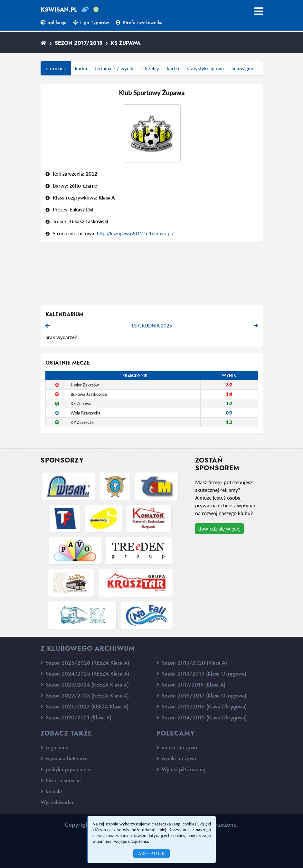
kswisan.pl (59, 10)
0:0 (229, 413)
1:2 (229, 404)
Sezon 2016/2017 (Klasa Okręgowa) (201, 696)
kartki (173, 68)
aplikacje (54, 23)
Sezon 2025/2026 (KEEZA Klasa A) (85, 663)
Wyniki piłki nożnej (181, 770)
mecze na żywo (177, 748)
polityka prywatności (66, 770)
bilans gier (243, 68)
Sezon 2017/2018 (79, 43)
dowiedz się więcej (219, 528)
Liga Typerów (91, 23)
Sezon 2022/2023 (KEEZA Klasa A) (85, 696)
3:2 (229, 385)
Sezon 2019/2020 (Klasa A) (192, 663)
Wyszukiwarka (57, 802)
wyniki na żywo (176, 759)
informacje (56, 68)
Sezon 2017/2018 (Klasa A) (191, 685)
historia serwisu (61, 780)
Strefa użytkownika (139, 23)
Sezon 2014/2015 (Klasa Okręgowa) (202, 718)
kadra (81, 68)
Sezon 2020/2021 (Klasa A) (76, 718)
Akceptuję (151, 853)
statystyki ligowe (205, 68)
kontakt (51, 791)
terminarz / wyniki (115, 68)
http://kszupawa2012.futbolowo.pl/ (135, 233)
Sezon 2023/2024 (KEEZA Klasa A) (85, 685)
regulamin (55, 748)
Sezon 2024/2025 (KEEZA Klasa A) (85, 674)
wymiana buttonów (64, 759)
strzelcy (151, 68)
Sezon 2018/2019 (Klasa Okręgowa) (201, 674)
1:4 (229, 394)
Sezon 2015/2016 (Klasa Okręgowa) (202, 707)
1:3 (229, 422)
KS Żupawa (126, 43)
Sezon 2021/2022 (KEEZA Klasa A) (85, 707)
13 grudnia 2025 (152, 326)
